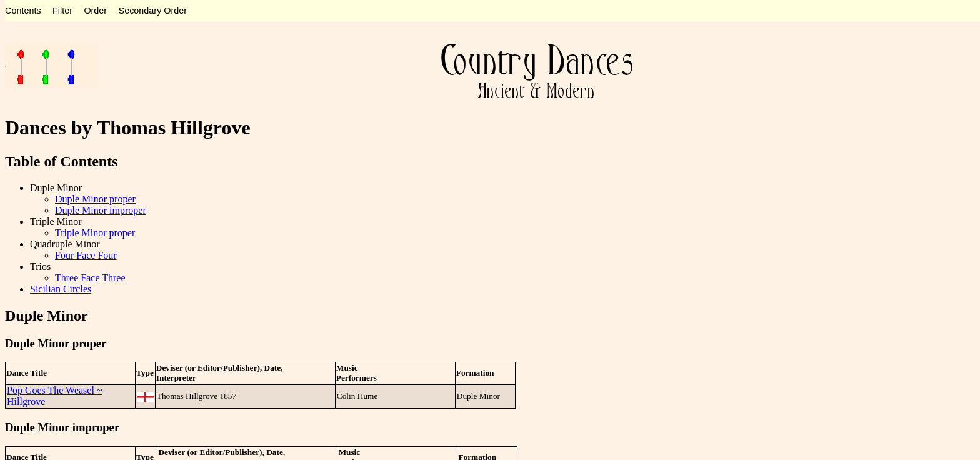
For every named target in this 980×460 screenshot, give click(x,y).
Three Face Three (90, 278)
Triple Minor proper (95, 233)
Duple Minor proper (95, 199)
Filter (62, 11)
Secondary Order (153, 11)
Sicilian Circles (61, 289)
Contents (23, 11)
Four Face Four (86, 255)
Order (95, 11)
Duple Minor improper (101, 210)
